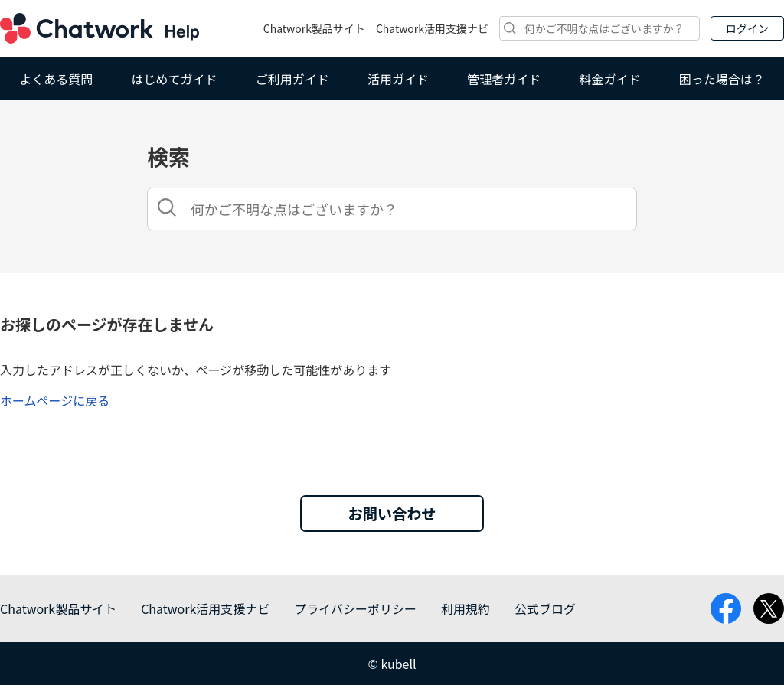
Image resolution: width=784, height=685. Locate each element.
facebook (726, 608)
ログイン (747, 28)
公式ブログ (545, 608)
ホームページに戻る (55, 400)
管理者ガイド (504, 79)
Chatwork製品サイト (314, 28)
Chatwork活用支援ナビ (432, 28)
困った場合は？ (722, 79)
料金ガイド (610, 79)
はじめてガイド (174, 79)
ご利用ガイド (292, 79)
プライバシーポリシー (355, 608)
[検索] (599, 28)
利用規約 (465, 608)
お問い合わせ (392, 514)
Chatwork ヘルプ (100, 28)
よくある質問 (56, 79)
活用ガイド (398, 79)
